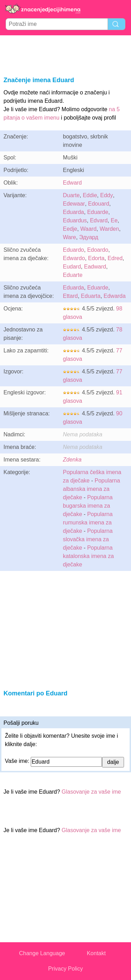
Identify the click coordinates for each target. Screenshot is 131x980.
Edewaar (74, 204)
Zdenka (72, 460)
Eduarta (91, 296)
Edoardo (98, 250)
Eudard (72, 267)
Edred (115, 258)
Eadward (95, 267)
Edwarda (115, 296)
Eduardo (74, 250)
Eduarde (98, 212)
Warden (109, 229)
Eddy (107, 195)
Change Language (42, 953)
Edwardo (74, 258)
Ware (70, 237)
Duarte (71, 195)
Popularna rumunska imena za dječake (88, 523)
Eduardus (75, 220)
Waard (89, 229)
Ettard (70, 296)
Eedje (70, 229)
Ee (114, 220)
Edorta (96, 258)
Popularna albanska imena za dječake (92, 489)
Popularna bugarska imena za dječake (88, 506)
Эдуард (89, 237)
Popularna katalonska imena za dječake (88, 556)
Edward (72, 183)
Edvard (99, 220)
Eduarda (74, 212)
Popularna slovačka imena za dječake (88, 539)
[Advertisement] (66, 55)
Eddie (90, 195)
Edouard (99, 204)
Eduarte (73, 275)
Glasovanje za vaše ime (91, 792)
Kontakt (96, 953)
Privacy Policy (66, 969)
